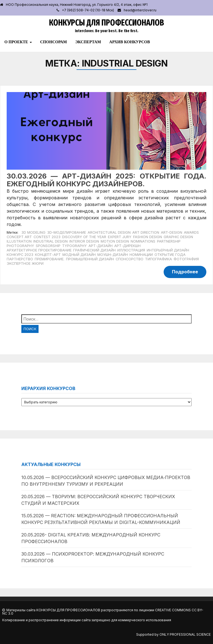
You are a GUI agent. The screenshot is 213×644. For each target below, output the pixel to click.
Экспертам (88, 42)
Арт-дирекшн (127, 246)
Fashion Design (148, 237)
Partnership (169, 241)
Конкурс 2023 (20, 255)
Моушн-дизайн (113, 255)
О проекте (18, 42)
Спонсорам (54, 42)
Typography (74, 246)
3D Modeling (33, 232)
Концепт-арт (48, 255)
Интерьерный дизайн (168, 250)
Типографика (159, 259)
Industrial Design (50, 241)
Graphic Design (178, 237)
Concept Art (19, 237)
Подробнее (185, 272)
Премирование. (50, 259)
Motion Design (115, 241)
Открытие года (170, 255)
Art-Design (172, 232)
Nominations (143, 241)
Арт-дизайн (101, 246)
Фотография (186, 259)
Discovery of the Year (84, 237)
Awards (191, 232)
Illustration (19, 241)
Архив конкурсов (130, 42)
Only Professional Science (185, 634)
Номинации (141, 255)
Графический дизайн (94, 250)
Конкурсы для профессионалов (106, 23)
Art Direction (146, 232)
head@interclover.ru (140, 10)
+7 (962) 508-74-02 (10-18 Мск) (88, 10)
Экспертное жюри (25, 264)
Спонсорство (130, 259)
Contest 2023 (47, 237)
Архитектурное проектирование (39, 250)
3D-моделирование (67, 232)
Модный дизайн (79, 255)
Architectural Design (109, 232)
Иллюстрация (131, 250)
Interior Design (84, 241)
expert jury (120, 237)
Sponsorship (48, 246)
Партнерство (20, 259)
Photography (20, 246)
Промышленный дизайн (90, 259)
